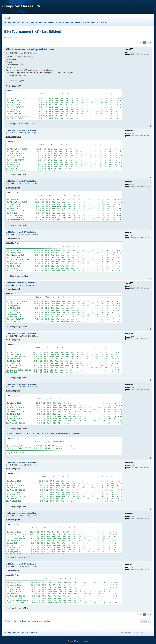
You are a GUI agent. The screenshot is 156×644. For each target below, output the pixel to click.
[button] (150, 43)
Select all (15, 91)
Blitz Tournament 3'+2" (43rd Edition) (33, 31)
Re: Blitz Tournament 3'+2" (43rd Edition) (21, 130)
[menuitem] (7, 18)
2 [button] (148, 43)
